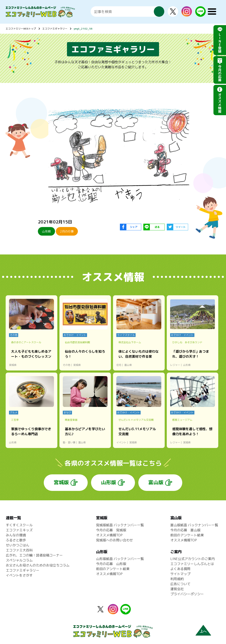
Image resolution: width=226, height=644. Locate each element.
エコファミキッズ (19, 530)
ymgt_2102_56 (83, 29)
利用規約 (177, 579)
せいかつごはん (18, 545)
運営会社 (177, 589)
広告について (180, 584)
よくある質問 (180, 569)
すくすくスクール (19, 525)
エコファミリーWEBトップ (21, 29)
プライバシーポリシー (187, 594)
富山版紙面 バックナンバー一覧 (194, 525)
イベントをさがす (19, 575)
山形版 (109, 482)
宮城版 (61, 482)
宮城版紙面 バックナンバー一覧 (120, 525)
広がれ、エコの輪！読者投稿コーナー (34, 555)
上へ (203, 631)
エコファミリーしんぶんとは (192, 564)
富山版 (156, 482)
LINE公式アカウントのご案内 (193, 559)
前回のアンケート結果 (113, 569)
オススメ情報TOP (109, 535)
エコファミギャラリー (55, 29)
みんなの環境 (16, 535)
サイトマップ (180, 574)
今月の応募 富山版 (185, 530)
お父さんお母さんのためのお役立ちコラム (38, 565)
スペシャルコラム (19, 560)
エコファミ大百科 (19, 550)
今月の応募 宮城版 (111, 530)
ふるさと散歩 (16, 540)
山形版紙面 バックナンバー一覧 (120, 559)
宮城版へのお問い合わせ (114, 540)
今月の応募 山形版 (111, 564)
